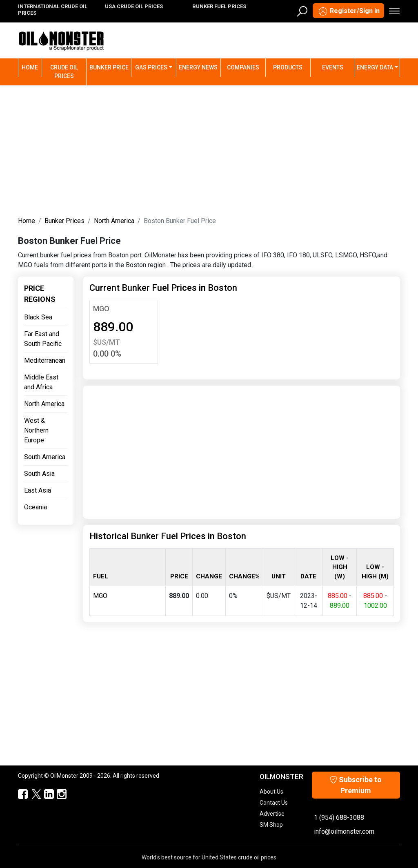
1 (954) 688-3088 (339, 818)
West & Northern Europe (36, 430)
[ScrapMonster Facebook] (19, 794)
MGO (101, 309)
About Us (271, 792)
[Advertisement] (209, 149)
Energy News (198, 67)
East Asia (38, 490)
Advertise (272, 814)
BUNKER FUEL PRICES (219, 6)
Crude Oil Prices (64, 72)
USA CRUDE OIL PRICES (134, 6)
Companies (243, 67)
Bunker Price (109, 67)
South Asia (39, 474)
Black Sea (38, 317)
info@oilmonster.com (344, 831)
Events (333, 67)
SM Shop (271, 825)
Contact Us (274, 803)
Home (32, 67)
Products (288, 67)
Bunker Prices (64, 221)
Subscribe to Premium (356, 785)
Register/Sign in (348, 11)
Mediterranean (45, 360)
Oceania (36, 507)
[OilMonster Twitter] (32, 794)
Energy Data (375, 67)
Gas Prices (151, 67)
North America (114, 221)
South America (45, 457)
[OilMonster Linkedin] (45, 794)
